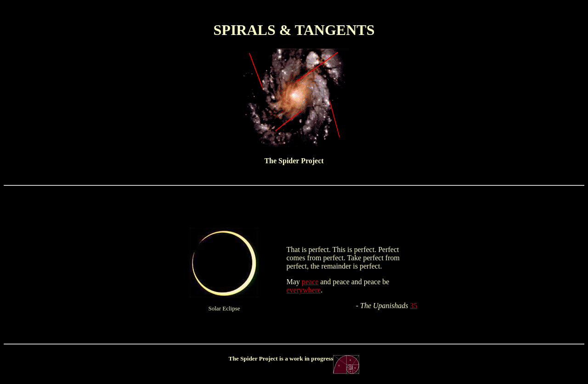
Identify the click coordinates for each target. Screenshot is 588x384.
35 (414, 306)
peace (310, 282)
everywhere (304, 290)
